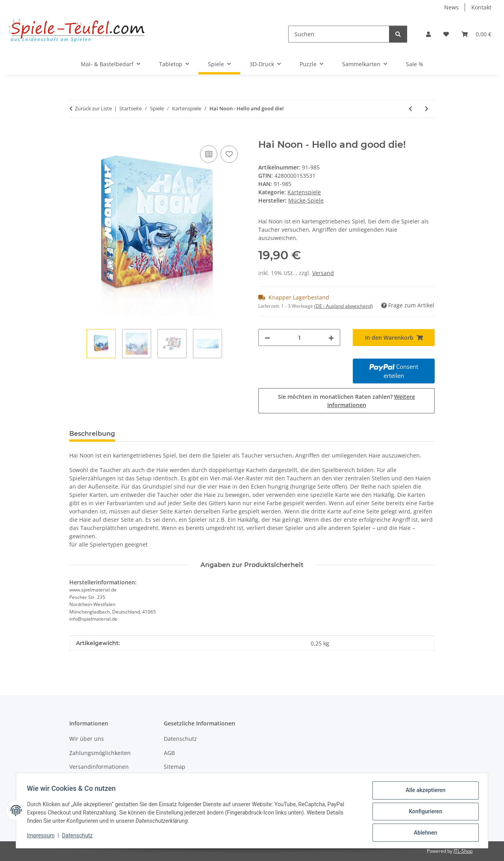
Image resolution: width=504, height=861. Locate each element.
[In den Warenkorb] (76, 135)
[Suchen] (339, 34)
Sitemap (175, 767)
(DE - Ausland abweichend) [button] (344, 306)
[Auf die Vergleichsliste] (209, 154)
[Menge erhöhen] (331, 338)
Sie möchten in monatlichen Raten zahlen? (346, 401)
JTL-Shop (463, 851)
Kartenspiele (304, 192)
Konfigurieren (423, 813)
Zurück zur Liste (93, 108)
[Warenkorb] (476, 34)
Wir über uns (87, 739)
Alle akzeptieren (423, 792)
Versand (323, 273)
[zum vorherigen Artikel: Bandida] (410, 109)
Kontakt (481, 7)
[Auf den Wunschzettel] (229, 154)
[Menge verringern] (267, 338)
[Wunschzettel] (446, 34)
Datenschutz (79, 837)
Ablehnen (423, 833)
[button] (428, 34)
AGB (169, 753)
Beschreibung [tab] (92, 434)
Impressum (43, 837)
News (451, 7)
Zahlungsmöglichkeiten (100, 753)
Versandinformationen (99, 767)
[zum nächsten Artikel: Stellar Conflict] (427, 109)
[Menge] (299, 338)
